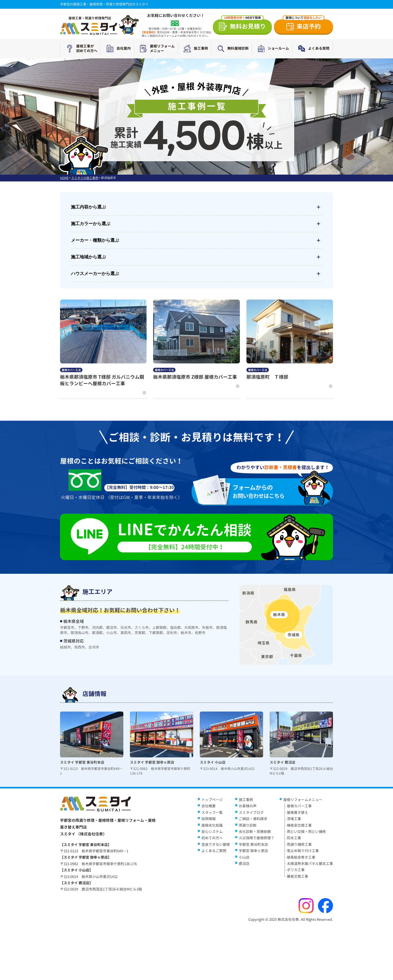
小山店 (244, 857)
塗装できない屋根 (216, 844)
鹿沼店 (244, 864)
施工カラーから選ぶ (196, 224)
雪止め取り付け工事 (303, 851)
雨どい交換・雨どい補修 (306, 832)
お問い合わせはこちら (266, 491)
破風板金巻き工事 (301, 857)
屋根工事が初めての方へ (81, 49)
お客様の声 (248, 806)
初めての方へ (212, 838)
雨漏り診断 (248, 825)
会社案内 (117, 49)
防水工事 (294, 838)
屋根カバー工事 (299, 806)
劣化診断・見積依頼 (255, 832)
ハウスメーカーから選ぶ (196, 274)
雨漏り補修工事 (299, 844)
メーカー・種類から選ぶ (196, 240)
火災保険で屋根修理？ (257, 838)
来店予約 (303, 25)
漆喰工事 (294, 819)
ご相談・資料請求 (253, 819)
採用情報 (209, 819)
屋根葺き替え (297, 812)
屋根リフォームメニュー (156, 49)
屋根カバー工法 (71, 370)
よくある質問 (312, 49)
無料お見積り (244, 25)
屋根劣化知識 (212, 825)
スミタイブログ (251, 812)
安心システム (212, 832)
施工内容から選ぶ (196, 207)
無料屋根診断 (232, 49)
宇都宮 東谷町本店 (253, 844)
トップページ (212, 800)
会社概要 (209, 806)
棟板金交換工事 (299, 825)
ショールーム (272, 49)
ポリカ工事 (296, 870)
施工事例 (195, 49)
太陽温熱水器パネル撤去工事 (310, 864)
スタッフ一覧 (212, 812)
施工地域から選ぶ (196, 257)
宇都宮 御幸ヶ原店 (253, 851)
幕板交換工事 (297, 876)
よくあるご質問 (214, 851)
